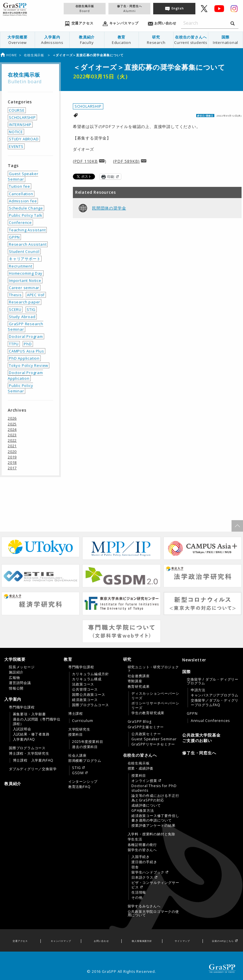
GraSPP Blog (140, 722)
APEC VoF (36, 295)
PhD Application (24, 358)
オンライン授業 (144, 781)
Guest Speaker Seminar (23, 176)
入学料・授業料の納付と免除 (151, 834)
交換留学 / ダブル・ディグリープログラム (213, 681)
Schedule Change (26, 208)
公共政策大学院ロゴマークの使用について (153, 913)
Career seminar (24, 288)
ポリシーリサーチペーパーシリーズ (155, 706)
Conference (20, 222)
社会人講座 (77, 756)
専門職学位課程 (22, 707)
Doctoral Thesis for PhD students (154, 788)
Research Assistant (28, 244)
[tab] (33, 674)
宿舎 (135, 867)
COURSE (17, 110)
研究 (156, 40)
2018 (12, 462)
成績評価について (146, 805)
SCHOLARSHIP (88, 106)
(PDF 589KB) (126, 161)
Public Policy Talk (26, 215)
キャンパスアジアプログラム (215, 695)
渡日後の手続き (144, 862)
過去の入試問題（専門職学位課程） (37, 722)
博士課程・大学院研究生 (29, 754)
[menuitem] (18, 40)
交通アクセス (20, 941)
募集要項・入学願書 (29, 714)
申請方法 (198, 690)
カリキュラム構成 (87, 679)
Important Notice (25, 280)
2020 (12, 452)
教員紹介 (87, 40)
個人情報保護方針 (142, 941)
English (178, 8)
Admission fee (23, 201)
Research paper (25, 302)
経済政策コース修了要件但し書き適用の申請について (155, 818)
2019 (12, 457)
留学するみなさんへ (144, 906)
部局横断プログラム (85, 761)
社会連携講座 (139, 676)
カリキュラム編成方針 (90, 674)
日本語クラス (142, 878)
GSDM (78, 773)
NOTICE (16, 132)
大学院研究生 (79, 729)
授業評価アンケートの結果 (153, 826)
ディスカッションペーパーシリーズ (155, 696)
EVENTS (16, 146)
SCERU (15, 309)
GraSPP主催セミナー (146, 727)
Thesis (15, 295)
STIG (31, 309)
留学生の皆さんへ (142, 850)
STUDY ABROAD (24, 139)
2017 (12, 468)
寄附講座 (135, 681)
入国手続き (141, 857)
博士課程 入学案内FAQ (33, 760)
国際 (225, 40)
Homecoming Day (26, 273)
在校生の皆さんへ (191, 40)
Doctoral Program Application (25, 375)
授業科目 (76, 735)
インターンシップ (83, 782)
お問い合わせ (101, 941)
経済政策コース (85, 700)
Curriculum (82, 721)
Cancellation (21, 194)
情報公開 (16, 688)
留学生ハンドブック (148, 872)
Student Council (24, 251)
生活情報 (139, 892)
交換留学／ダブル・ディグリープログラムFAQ (215, 703)
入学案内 (52, 40)
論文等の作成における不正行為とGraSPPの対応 (155, 798)
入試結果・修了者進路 (31, 734)
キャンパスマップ (61, 941)
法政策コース (83, 684)
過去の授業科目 (85, 747)
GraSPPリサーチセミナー (153, 744)
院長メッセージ (22, 667)
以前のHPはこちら (223, 941)
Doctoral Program (26, 336)
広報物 (14, 678)
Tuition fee (20, 186)
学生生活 (135, 839)
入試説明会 (22, 729)
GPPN (14, 237)
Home (8, 55)
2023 (12, 435)
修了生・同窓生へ (129, 8)
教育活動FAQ (79, 787)
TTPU (14, 344)
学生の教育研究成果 (148, 713)
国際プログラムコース (27, 748)
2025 (12, 424)
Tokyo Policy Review (29, 365)
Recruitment (21, 266)
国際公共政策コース (89, 695)
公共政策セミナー (146, 734)
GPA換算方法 (143, 811)
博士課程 (76, 714)
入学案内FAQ (24, 739)
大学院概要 (18, 40)
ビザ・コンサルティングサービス (155, 885)
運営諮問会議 (20, 683)
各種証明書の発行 (142, 845)
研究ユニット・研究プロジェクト (153, 669)
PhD (28, 344)
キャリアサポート (25, 259)
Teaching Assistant (27, 230)
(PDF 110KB (85, 161)
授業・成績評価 (141, 768)
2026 (12, 418)
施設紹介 (16, 672)
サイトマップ (182, 941)
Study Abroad (22, 317)
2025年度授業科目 (88, 742)
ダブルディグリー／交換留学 (33, 769)
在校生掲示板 (85, 8)
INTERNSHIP (20, 125)
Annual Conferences (210, 721)
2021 (12, 446)
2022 (12, 440)
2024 (12, 429)
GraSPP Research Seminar (26, 327)
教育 (122, 40)
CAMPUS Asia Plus (27, 351)
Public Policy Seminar (20, 388)
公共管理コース (85, 690)
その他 (137, 898)
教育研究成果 (139, 687)
